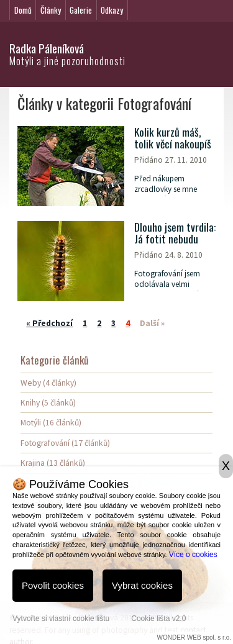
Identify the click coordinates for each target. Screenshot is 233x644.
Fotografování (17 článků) (65, 443)
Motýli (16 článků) (51, 423)
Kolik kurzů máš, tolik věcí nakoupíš (173, 138)
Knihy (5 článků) (48, 403)
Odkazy (112, 10)
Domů (23, 10)
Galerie (81, 10)
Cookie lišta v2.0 (158, 619)
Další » (152, 323)
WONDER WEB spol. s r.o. (194, 637)
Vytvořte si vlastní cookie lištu (61, 619)
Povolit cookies (53, 585)
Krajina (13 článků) (53, 463)
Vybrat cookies (142, 585)
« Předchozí (49, 323)
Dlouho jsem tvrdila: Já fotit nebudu (175, 233)
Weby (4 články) (48, 383)
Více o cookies (193, 555)
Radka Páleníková (47, 48)
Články (51, 10)
